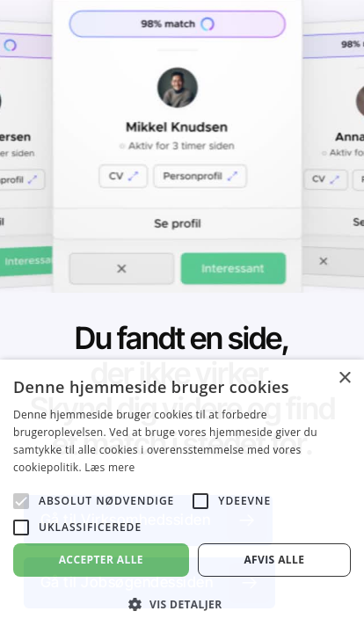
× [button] (344, 378)
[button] (182, 604)
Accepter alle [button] (101, 560)
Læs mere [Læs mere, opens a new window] (109, 467)
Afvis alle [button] (274, 560)
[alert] (182, 496)
